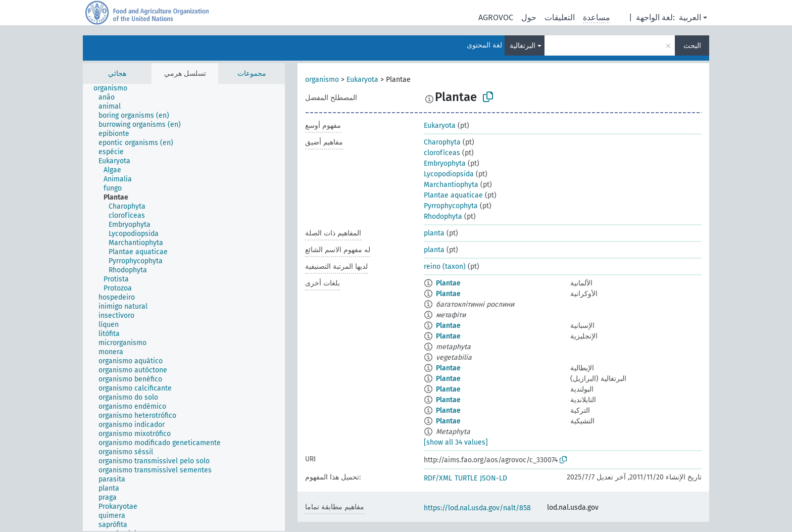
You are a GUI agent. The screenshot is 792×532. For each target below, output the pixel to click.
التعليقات (560, 17)
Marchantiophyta (451, 185)
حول (529, 17)
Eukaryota (362, 80)
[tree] (184, 307)
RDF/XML (438, 478)
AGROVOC (496, 17)
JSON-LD (493, 478)
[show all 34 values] (456, 442)
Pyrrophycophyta (451, 206)
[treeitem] (115, 88)
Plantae (448, 283)
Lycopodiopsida (449, 174)
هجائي (117, 74)
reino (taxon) (445, 267)
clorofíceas (442, 153)
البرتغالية (523, 46)
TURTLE (466, 478)
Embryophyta (445, 163)
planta (434, 233)
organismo (322, 80)
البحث (692, 46)
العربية (690, 17)
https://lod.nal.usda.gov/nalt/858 (477, 508)
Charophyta (442, 142)
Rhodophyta (443, 216)
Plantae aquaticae (453, 195)
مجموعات (252, 74)
